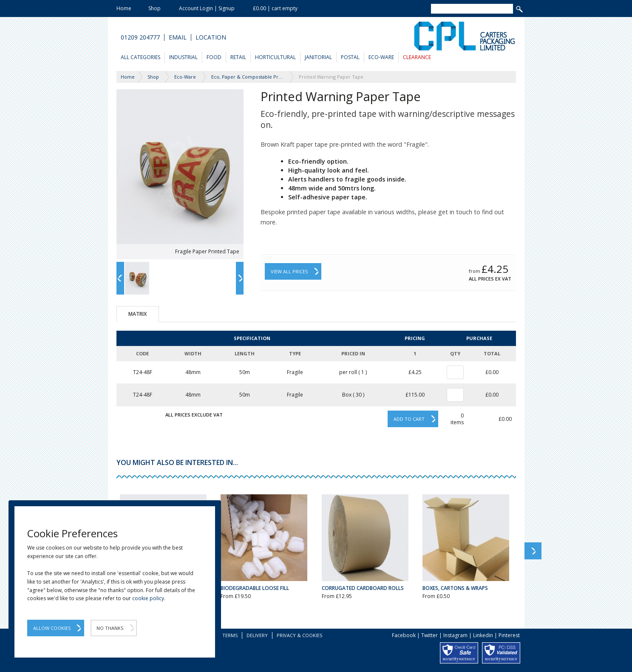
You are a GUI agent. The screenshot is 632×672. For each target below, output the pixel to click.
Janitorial (318, 57)
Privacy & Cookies (299, 635)
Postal (350, 57)
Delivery (257, 635)
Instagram (455, 635)
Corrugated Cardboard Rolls (363, 588)
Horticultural (275, 57)
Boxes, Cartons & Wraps (455, 588)
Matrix (137, 314)
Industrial (183, 57)
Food (214, 57)
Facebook (404, 635)
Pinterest (509, 635)
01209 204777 (140, 37)
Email (178, 37)
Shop (154, 8)
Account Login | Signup (207, 8)
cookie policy (148, 598)
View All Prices (289, 271)
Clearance (417, 57)
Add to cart (409, 419)
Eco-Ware (381, 57)
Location (211, 37)
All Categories (140, 57)
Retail (238, 57)
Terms (230, 635)
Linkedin (483, 635)
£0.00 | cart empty (275, 8)
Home (124, 8)
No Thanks (110, 628)
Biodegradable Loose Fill (255, 588)
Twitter (429, 635)
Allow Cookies (52, 628)
